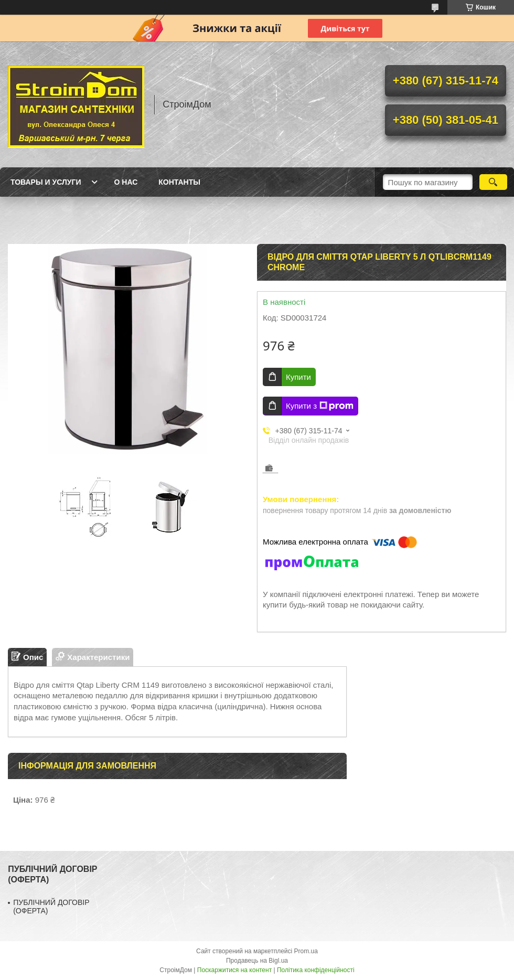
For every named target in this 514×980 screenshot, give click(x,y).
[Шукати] (493, 182)
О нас (126, 182)
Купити (298, 377)
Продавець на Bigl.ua (257, 961)
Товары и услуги (46, 182)
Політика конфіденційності (316, 970)
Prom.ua (306, 951)
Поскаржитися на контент (234, 970)
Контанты (179, 182)
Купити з (320, 406)
